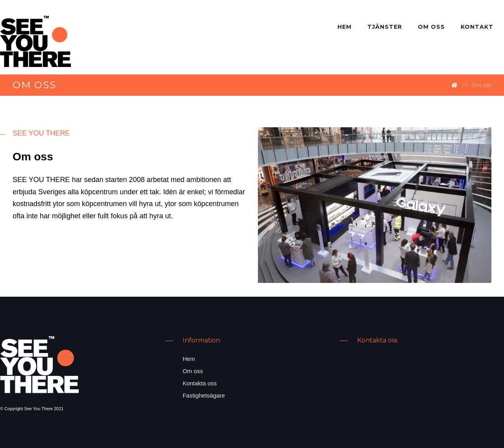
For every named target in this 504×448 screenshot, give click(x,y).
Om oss (193, 371)
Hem (189, 359)
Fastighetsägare (204, 395)
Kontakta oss (200, 383)
